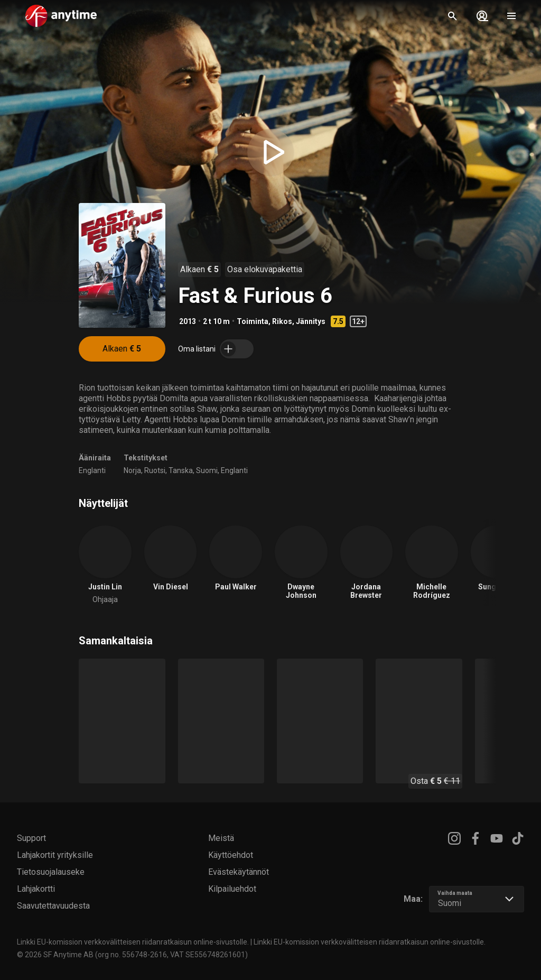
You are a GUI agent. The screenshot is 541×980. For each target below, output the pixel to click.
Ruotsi (155, 470)
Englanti (92, 470)
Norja (132, 470)
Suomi (207, 470)
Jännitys (311, 321)
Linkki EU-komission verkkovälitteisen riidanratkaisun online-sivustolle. (133, 942)
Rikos (282, 321)
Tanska (181, 470)
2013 (188, 321)
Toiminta (253, 321)
